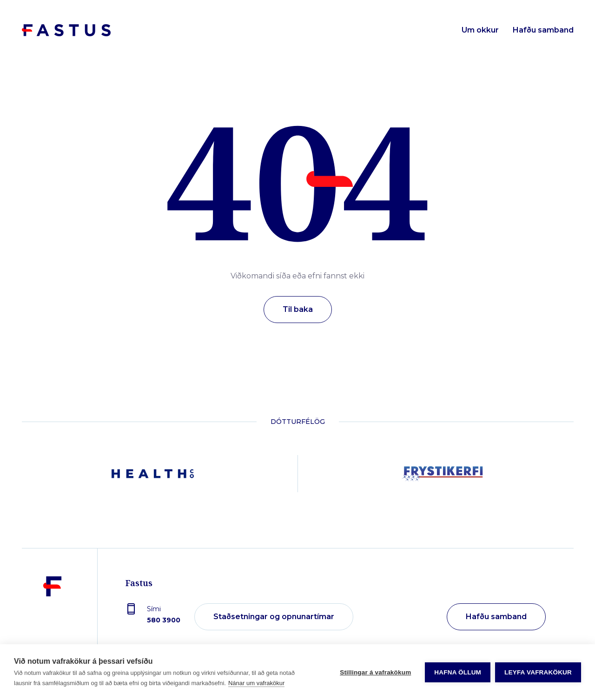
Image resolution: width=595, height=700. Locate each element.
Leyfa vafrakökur (538, 672)
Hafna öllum (458, 672)
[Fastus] (53, 617)
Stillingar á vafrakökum (375, 672)
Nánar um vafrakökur (256, 683)
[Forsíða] (66, 30)
